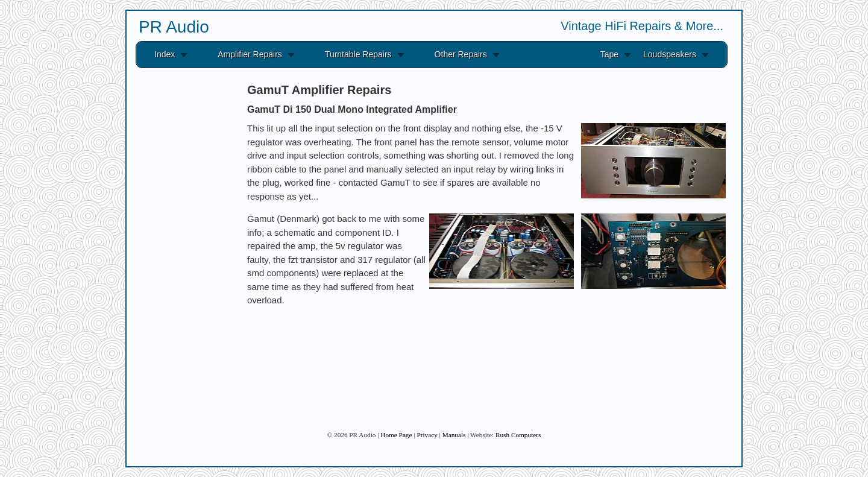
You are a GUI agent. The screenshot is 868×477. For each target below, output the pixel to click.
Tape (609, 54)
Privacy (427, 435)
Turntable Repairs (358, 54)
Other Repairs (461, 54)
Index (165, 54)
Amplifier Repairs (250, 54)
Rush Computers (518, 435)
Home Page (396, 435)
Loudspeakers (670, 54)
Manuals (454, 435)
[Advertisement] (181, 258)
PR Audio (174, 27)
